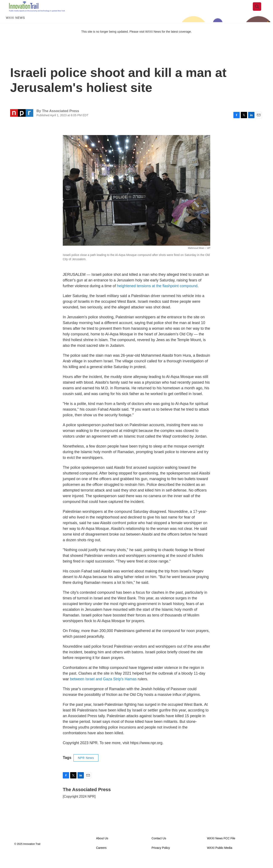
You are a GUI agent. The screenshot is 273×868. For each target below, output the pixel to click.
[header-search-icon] (260, 11)
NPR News (86, 767)
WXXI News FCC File (221, 847)
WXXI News (15, 27)
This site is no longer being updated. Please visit (113, 41)
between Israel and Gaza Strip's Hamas (103, 688)
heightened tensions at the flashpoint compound (157, 295)
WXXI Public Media (220, 857)
